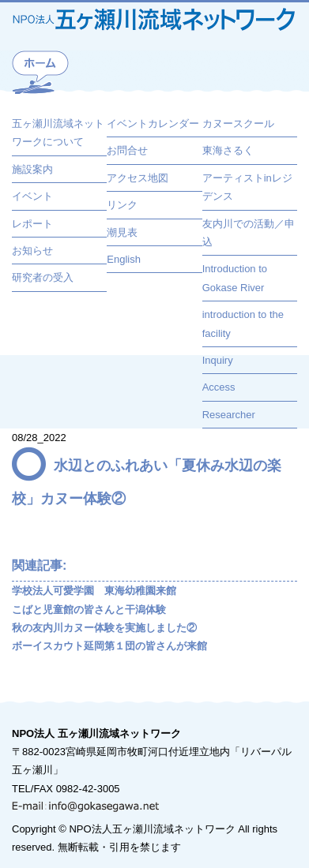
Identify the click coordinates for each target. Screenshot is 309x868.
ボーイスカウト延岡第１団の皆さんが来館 (109, 646)
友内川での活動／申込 (249, 233)
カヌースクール (238, 123)
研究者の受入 (43, 277)
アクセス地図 (138, 178)
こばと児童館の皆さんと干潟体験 (89, 610)
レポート (32, 224)
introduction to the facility (243, 324)
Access (219, 387)
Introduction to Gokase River (235, 278)
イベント (32, 196)
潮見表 (122, 232)
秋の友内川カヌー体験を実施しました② (104, 628)
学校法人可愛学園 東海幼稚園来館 (94, 591)
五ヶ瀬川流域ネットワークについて (58, 133)
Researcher (229, 415)
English (124, 259)
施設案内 (32, 169)
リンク (122, 205)
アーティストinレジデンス (247, 187)
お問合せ (127, 150)
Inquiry (218, 360)
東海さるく (228, 150)
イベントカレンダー (153, 123)
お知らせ (32, 251)
